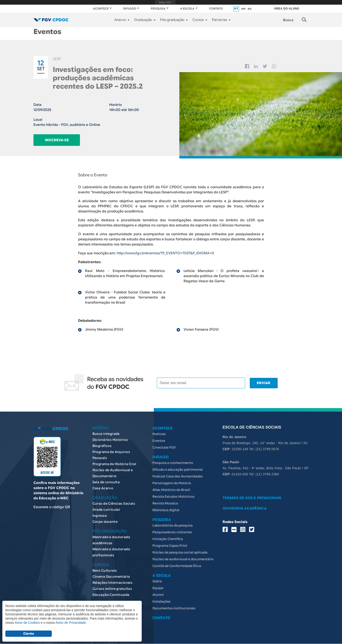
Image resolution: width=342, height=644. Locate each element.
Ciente (29, 634)
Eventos (159, 441)
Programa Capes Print (170, 546)
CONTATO (216, 8)
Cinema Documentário (111, 577)
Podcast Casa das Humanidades (178, 476)
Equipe (158, 588)
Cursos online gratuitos (112, 589)
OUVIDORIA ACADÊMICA (245, 508)
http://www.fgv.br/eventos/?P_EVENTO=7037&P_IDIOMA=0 (165, 253)
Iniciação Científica (168, 539)
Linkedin (256, 66)
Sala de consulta (106, 482)
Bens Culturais (105, 570)
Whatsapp (274, 66)
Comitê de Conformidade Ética (177, 566)
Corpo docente (105, 522)
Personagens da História (172, 483)
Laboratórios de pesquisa (173, 525)
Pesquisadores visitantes (172, 532)
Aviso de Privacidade (71, 623)
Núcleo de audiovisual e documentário (183, 559)
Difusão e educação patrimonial (178, 470)
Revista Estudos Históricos (173, 496)
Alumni (158, 595)
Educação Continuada (111, 595)
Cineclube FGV (164, 447)
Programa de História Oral (114, 464)
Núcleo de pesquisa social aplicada (180, 552)
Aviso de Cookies (27, 623)
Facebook (247, 66)
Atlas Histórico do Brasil (171, 490)
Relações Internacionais (113, 583)
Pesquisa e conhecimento (173, 463)
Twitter (265, 66)
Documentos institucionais (174, 608)
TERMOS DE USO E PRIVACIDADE (252, 498)
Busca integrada (106, 434)
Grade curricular (106, 510)
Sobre (157, 581)
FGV (165, 2)
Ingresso (100, 516)
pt (236, 9)
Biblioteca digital (166, 510)
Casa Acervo (103, 488)
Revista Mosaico (165, 503)
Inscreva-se (57, 140)
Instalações (161, 601)
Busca (288, 20)
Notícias (159, 434)
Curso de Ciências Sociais (114, 503)
